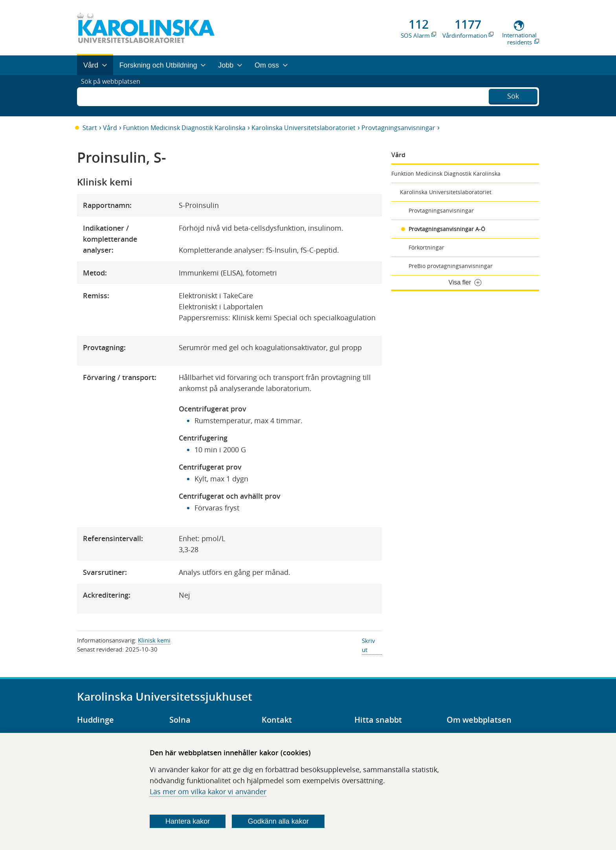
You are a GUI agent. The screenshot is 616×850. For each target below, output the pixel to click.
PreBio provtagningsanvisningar (451, 266)
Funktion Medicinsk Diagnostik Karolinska (184, 128)
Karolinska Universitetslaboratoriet (303, 128)
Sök (513, 95)
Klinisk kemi (154, 640)
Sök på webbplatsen (114, 95)
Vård (110, 128)
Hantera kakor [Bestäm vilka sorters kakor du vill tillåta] (188, 821)
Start (90, 128)
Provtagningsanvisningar (398, 128)
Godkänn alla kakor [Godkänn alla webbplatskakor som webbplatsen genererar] (278, 821)
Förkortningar (426, 247)
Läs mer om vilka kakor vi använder (208, 791)
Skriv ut (368, 645)
